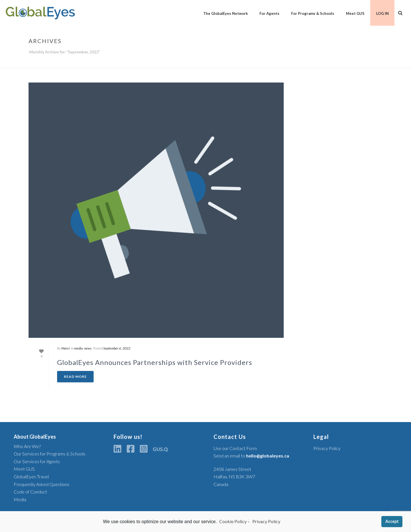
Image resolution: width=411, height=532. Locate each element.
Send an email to (251, 456)
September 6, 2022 (117, 348)
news (88, 348)
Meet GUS (355, 13)
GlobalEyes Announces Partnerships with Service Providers (155, 362)
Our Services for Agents (37, 461)
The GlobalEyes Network (225, 13)
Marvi (66, 348)
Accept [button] (392, 521)
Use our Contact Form (235, 448)
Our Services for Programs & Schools (50, 454)
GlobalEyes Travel (31, 476)
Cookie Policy (233, 521)
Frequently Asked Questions (42, 484)
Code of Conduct (30, 492)
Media (20, 499)
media (78, 348)
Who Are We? (27, 446)
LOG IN (382, 13)
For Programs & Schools (313, 13)
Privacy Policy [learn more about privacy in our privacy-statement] (266, 521)
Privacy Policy (327, 448)
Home (371, 63)
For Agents (269, 13)
